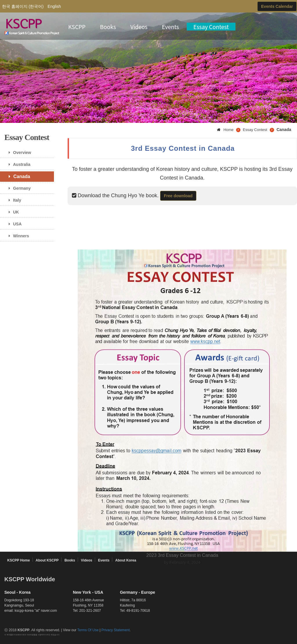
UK (12, 212)
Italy (13, 200)
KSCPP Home (19, 560)
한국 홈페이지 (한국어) (23, 6)
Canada (17, 176)
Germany (18, 188)
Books (108, 27)
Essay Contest (211, 27)
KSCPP (77, 27)
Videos (139, 27)
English (54, 6)
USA (13, 224)
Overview (18, 153)
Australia (17, 164)
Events (170, 27)
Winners (17, 236)
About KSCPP (47, 560)
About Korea (126, 560)
